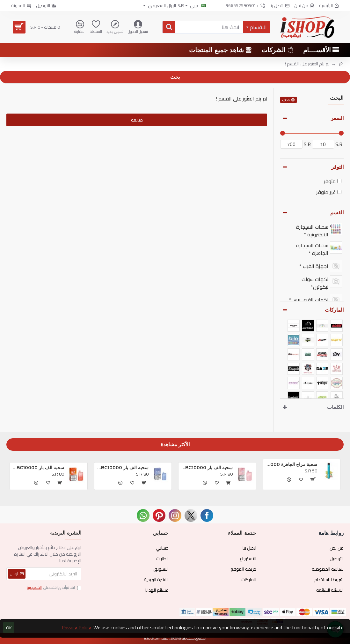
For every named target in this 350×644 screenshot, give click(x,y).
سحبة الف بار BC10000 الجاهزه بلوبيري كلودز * (123, 468)
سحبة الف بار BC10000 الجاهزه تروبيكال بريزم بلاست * (207, 468)
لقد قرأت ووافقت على (54, 588)
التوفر (337, 167)
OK (9, 628)
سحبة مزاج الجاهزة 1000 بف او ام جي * (291, 464)
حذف (286, 100)
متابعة (137, 120)
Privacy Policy (76, 627)
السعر (337, 118)
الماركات (334, 310)
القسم (337, 213)
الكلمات (335, 407)
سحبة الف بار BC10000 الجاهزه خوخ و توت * (38, 468)
